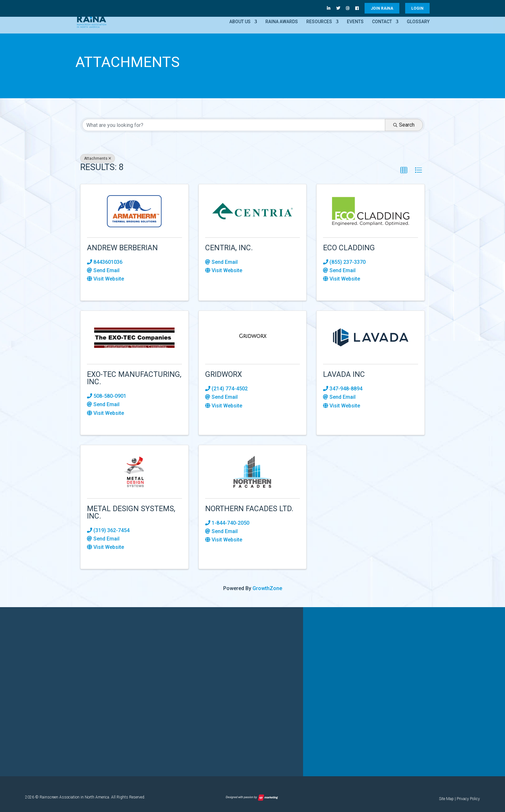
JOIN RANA (382, 8)
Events (355, 22)
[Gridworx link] (252, 336)
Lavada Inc (344, 374)
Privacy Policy (468, 799)
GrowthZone (267, 588)
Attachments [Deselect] (98, 158)
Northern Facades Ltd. (249, 509)
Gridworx (224, 374)
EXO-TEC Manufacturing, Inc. (134, 378)
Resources (319, 22)
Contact (382, 22)
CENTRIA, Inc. (229, 248)
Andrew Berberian (122, 248)
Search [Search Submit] (404, 125)
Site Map (446, 799)
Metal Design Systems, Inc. (131, 512)
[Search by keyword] (234, 125)
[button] (404, 170)
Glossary (418, 22)
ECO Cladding (349, 248)
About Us (240, 22)
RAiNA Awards (282, 22)
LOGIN (417, 8)
